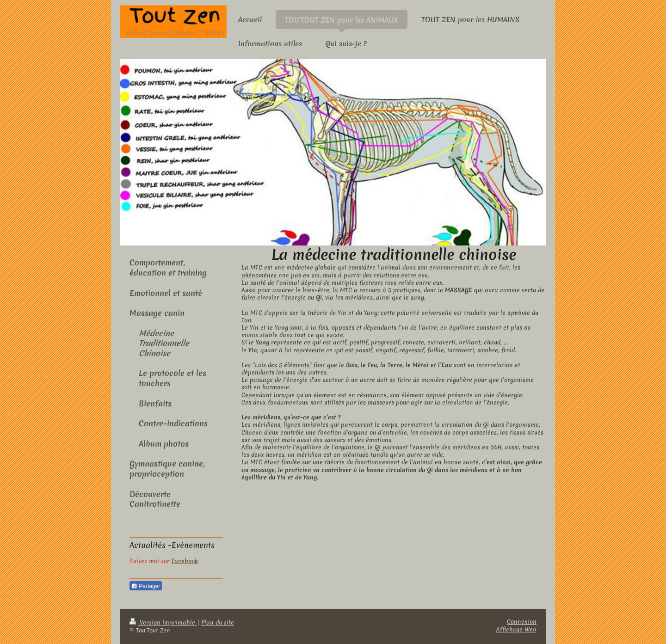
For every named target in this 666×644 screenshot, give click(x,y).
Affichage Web (516, 629)
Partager (146, 586)
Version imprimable (163, 623)
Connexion (522, 622)
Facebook (185, 561)
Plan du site (218, 623)
